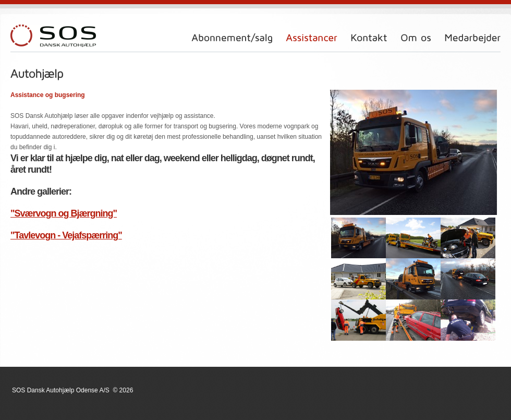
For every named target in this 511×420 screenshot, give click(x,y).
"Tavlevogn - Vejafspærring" (66, 235)
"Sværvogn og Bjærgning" (64, 213)
